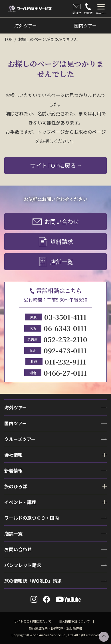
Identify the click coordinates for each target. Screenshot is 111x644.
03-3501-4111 (65, 317)
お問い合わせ (56, 222)
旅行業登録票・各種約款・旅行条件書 (55, 628)
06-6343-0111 (65, 328)
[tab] (101, 9)
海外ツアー (16, 407)
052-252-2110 (65, 339)
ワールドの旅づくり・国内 (32, 518)
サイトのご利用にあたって (33, 621)
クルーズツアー (20, 439)
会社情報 (13, 455)
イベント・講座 (20, 502)
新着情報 (13, 470)
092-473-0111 (65, 350)
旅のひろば (16, 486)
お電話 (88, 9)
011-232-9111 (65, 362)
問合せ (77, 9)
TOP (8, 39)
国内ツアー (16, 423)
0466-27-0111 (65, 373)
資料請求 (56, 242)
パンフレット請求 (23, 565)
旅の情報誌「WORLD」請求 (33, 581)
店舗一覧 (56, 262)
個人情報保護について (74, 621)
